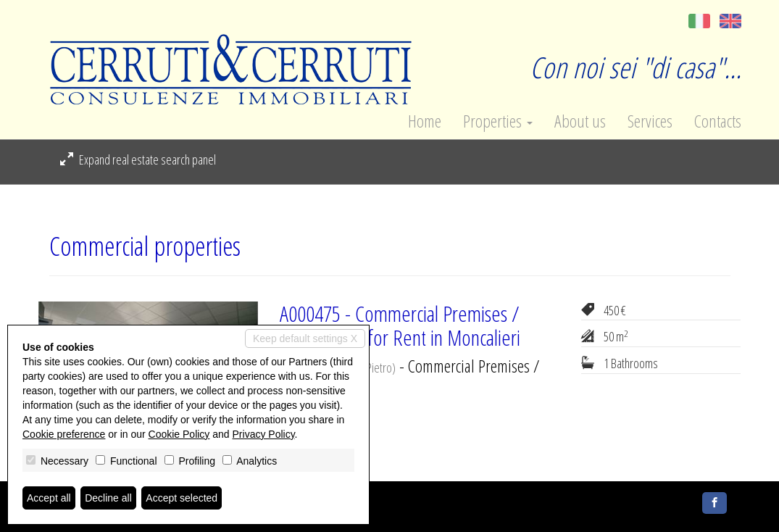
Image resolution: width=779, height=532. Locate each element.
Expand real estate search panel (138, 159)
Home (425, 121)
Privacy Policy (264, 434)
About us (580, 121)
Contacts (718, 121)
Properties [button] (498, 121)
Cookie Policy (179, 434)
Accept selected (182, 498)
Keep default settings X (305, 338)
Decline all (108, 498)
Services (650, 121)
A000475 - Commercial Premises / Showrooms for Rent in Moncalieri (400, 325)
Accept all (49, 498)
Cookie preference (64, 434)
